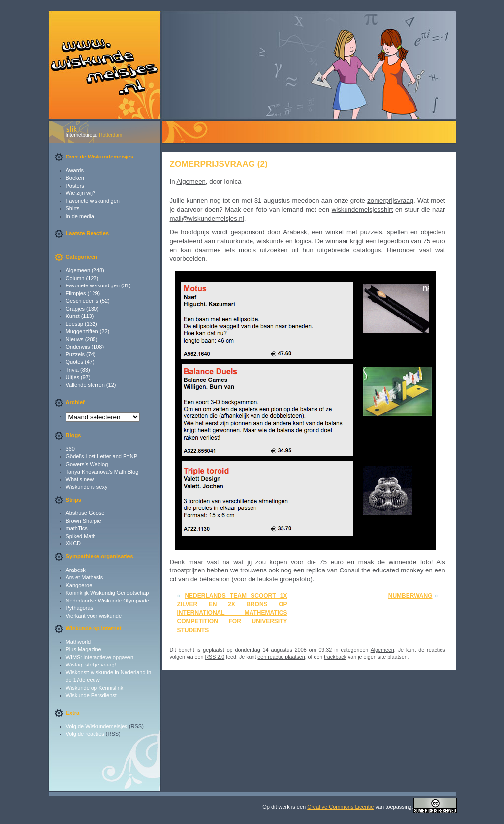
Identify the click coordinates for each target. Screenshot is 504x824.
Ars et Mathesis (85, 577)
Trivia (72, 370)
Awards (75, 170)
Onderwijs (78, 347)
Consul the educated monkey (381, 570)
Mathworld (79, 642)
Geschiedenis (82, 301)
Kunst (73, 316)
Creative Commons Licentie (340, 807)
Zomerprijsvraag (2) (219, 164)
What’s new (80, 479)
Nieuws (75, 339)
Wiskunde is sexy (87, 487)
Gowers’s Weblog (87, 464)
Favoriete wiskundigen (93, 201)
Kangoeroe (79, 585)
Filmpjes (76, 293)
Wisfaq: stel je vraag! (91, 665)
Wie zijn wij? (81, 193)
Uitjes (73, 377)
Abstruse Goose (85, 513)
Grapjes (76, 309)
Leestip (75, 324)
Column (75, 278)
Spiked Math (81, 536)
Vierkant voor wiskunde (94, 616)
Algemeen (78, 270)
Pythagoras (80, 608)
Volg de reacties (85, 734)
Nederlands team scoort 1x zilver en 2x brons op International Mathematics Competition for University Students (232, 613)
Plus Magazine (84, 649)
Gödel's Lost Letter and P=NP (102, 456)
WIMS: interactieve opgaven (100, 657)
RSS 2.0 (215, 657)
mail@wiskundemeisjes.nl (207, 218)
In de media (80, 216)
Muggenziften (82, 331)
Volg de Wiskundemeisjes (97, 726)
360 (70, 449)
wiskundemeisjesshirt (362, 209)
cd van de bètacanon (200, 579)
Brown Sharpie (84, 521)
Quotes (75, 362)
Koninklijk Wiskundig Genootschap (108, 593)
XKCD (74, 543)
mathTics (77, 528)
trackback (335, 657)
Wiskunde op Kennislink (95, 688)
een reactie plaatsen (281, 657)
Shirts (73, 208)
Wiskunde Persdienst (91, 695)
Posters (75, 186)
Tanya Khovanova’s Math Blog (102, 472)
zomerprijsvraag (390, 201)
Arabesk (76, 570)
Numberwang (410, 596)
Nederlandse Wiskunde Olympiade (108, 601)
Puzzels (76, 354)
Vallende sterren (85, 385)
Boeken (75, 178)
